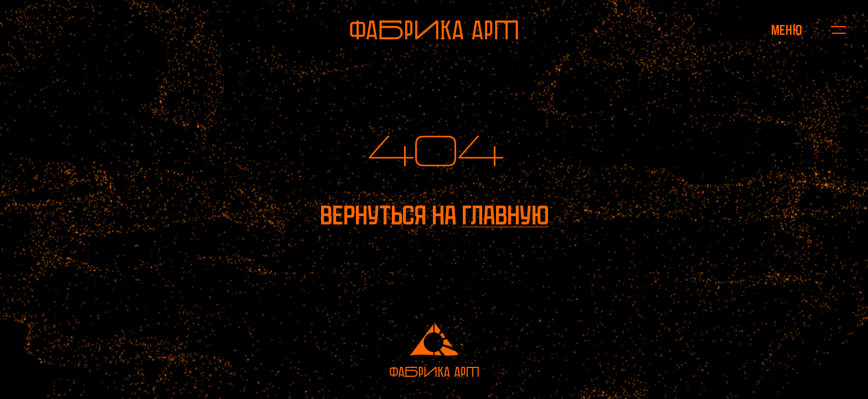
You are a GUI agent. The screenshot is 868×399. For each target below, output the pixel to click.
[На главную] (434, 30)
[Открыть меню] (786, 30)
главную (505, 215)
